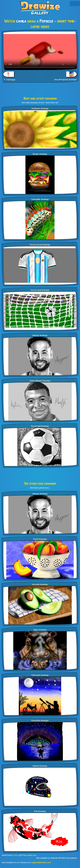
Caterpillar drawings (40, 199)
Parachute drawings (40, 721)
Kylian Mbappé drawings (40, 381)
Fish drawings (40, 811)
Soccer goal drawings (40, 290)
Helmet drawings (40, 766)
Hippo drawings (40, 630)
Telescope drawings (40, 675)
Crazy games (71, 858)
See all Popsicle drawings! (66, 80)
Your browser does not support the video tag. (40, 51)
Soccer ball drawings (40, 426)
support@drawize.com (41, 863)
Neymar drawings (40, 335)
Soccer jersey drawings (40, 245)
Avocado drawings (40, 584)
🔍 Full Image (9, 80)
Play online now (30, 855)
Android (54, 858)
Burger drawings (40, 154)
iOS (60, 858)
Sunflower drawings (40, 109)
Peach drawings (40, 539)
